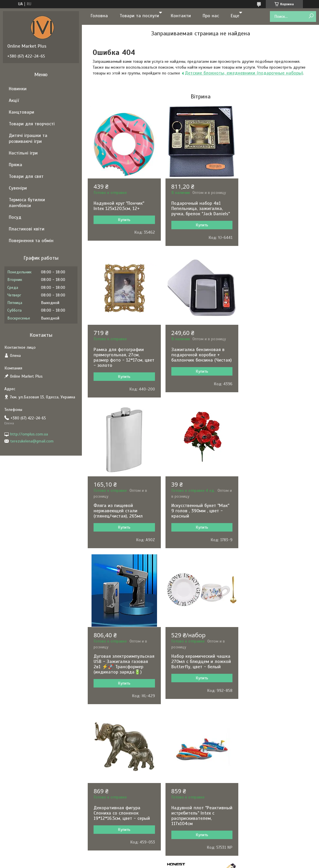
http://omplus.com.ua (29, 434)
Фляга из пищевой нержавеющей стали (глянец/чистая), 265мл (195, 364)
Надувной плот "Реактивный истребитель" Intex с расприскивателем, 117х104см (122, 675)
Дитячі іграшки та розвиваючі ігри (28, 138)
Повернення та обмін (31, 241)
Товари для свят (26, 176)
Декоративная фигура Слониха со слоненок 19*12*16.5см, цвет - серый (275, 511)
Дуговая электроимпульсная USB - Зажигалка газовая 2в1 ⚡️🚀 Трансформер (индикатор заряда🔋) (122, 520)
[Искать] (311, 16)
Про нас (211, 16)
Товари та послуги (139, 16)
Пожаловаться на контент (149, 749)
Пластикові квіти (27, 229)
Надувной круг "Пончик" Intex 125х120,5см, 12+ (119, 206)
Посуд (15, 217)
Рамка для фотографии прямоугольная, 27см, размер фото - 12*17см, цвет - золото (272, 211)
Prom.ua (185, 744)
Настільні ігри (23, 153)
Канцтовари (21, 112)
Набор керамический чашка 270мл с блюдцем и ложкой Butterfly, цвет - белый (200, 515)
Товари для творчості (32, 124)
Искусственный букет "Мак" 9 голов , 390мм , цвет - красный (276, 364)
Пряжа (15, 165)
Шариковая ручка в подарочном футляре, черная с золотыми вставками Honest (270, 679)
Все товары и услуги (198, 729)
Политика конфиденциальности (198, 749)
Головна (99, 16)
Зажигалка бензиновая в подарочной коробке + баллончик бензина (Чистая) (124, 360)
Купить (124, 220)
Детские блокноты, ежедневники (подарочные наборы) (244, 73)
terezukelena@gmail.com (32, 441)
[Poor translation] (21, 783)
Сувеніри (18, 188)
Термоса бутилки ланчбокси (27, 203)
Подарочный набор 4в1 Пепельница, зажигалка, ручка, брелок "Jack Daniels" (199, 209)
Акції (14, 100)
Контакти (181, 16)
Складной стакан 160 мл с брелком (198, 674)
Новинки (18, 89)
